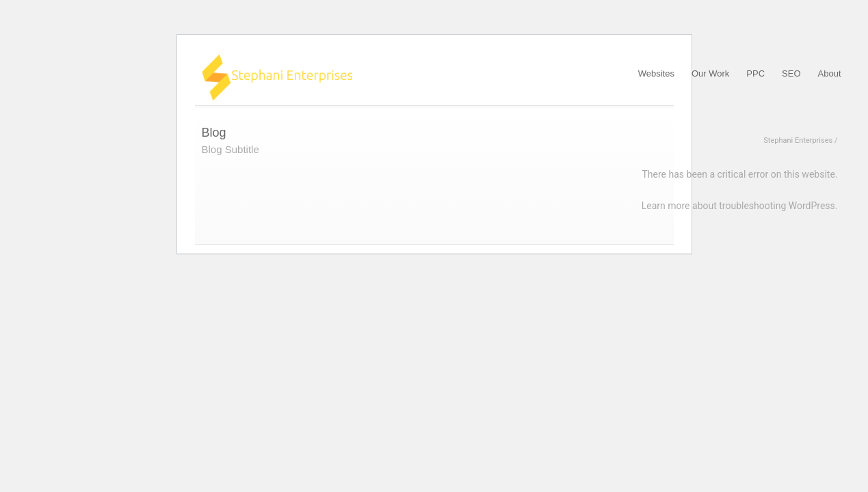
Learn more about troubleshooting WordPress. (740, 206)
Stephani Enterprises (798, 140)
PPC (755, 73)
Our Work (710, 73)
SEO (791, 73)
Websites (656, 73)
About (830, 73)
